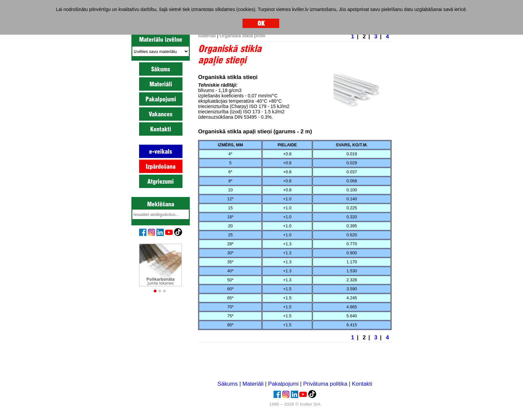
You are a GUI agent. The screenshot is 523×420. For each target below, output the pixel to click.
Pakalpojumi (161, 99)
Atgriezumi (161, 181)
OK (261, 23)
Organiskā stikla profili (242, 36)
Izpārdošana (161, 166)
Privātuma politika (325, 384)
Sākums (161, 69)
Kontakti (161, 129)
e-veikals (161, 151)
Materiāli (161, 84)
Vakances (161, 114)
